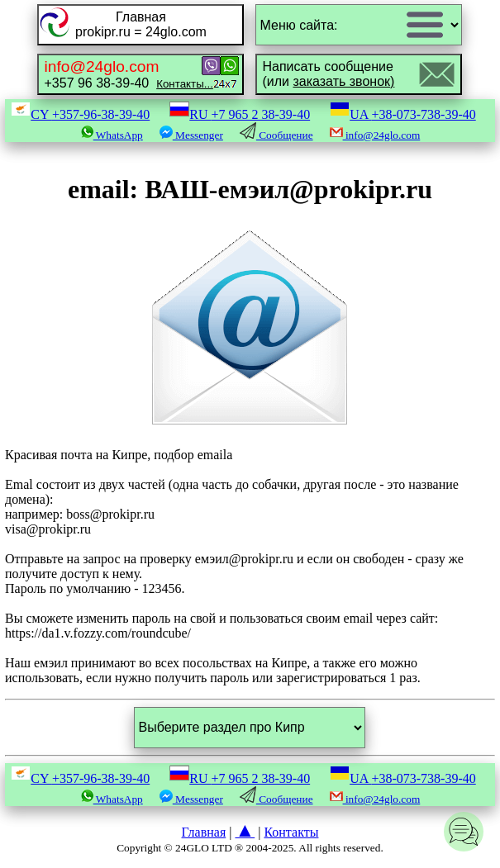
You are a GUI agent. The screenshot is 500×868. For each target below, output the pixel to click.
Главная (204, 832)
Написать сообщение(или (328, 74)
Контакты (291, 832)
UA (403, 114)
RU (240, 114)
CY (80, 114)
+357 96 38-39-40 (128, 74)
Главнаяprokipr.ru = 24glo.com (141, 24)
